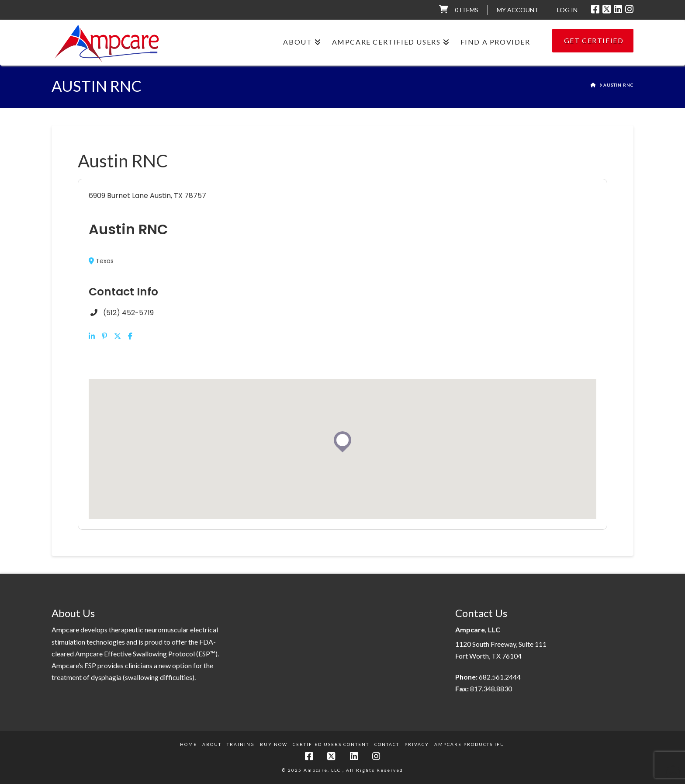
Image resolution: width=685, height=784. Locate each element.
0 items (467, 10)
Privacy (417, 744)
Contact (387, 744)
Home (189, 744)
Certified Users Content (331, 744)
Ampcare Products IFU (469, 744)
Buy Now (274, 744)
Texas (101, 261)
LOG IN (567, 10)
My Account (518, 10)
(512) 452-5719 (128, 313)
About (212, 744)
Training (241, 744)
